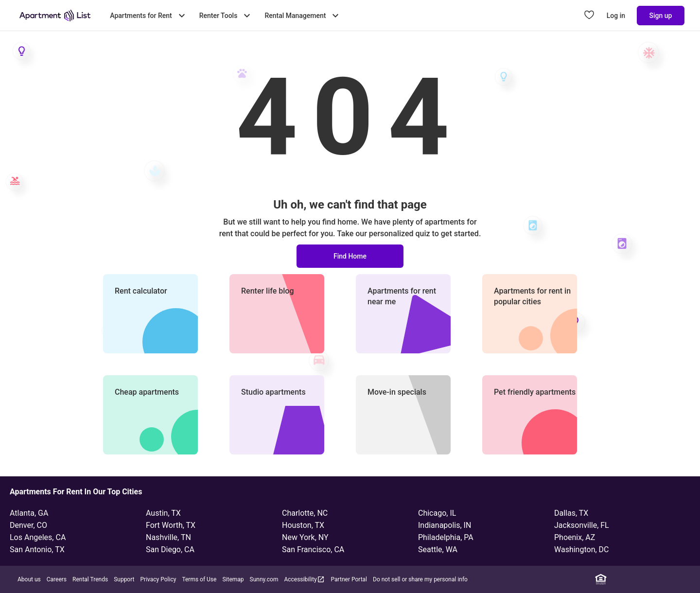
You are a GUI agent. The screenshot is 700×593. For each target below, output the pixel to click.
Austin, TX (163, 513)
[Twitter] (658, 579)
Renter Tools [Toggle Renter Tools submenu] (226, 16)
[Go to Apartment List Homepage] (55, 16)
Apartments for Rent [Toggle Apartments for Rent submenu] (149, 16)
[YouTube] (672, 579)
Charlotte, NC (305, 513)
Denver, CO (28, 525)
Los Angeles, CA (38, 537)
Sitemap (233, 579)
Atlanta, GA (29, 513)
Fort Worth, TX (171, 525)
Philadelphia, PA (446, 537)
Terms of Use (199, 579)
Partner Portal (349, 579)
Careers (57, 579)
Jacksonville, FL (582, 525)
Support (124, 579)
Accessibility (304, 579)
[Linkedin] (615, 579)
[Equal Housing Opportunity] (601, 579)
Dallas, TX (571, 513)
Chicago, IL (437, 513)
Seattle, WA (438, 549)
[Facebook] (630, 579)
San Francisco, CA (313, 549)
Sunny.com (264, 579)
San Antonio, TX (37, 549)
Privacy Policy (158, 579)
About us (29, 579)
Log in (616, 16)
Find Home (350, 256)
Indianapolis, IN (445, 525)
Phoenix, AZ (575, 537)
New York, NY (305, 537)
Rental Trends (90, 579)
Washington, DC (582, 549)
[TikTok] (686, 579)
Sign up (661, 16)
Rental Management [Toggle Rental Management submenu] (303, 16)
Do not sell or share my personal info (420, 579)
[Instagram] (644, 579)
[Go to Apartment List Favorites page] (589, 16)
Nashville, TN (168, 537)
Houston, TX (303, 525)
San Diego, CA (170, 549)
